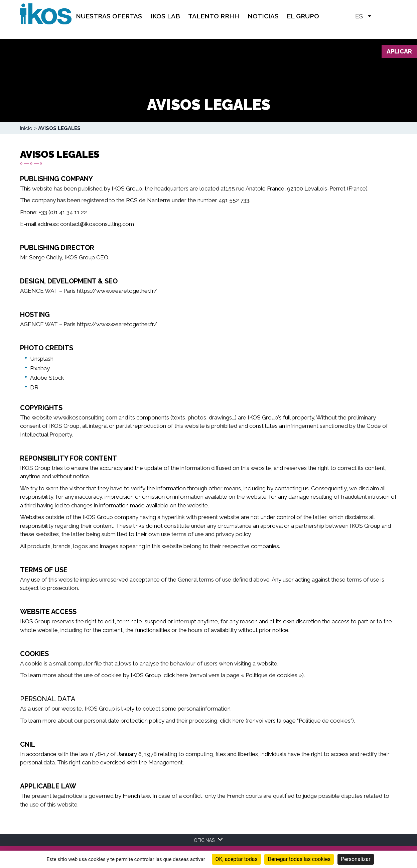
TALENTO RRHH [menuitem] (214, 16)
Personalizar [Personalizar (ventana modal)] (356, 859)
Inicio (26, 128)
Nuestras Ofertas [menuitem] (109, 16)
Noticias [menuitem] (263, 16)
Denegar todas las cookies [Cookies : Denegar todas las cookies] (299, 859)
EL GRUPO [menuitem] (303, 16)
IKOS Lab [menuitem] (165, 16)
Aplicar (399, 51)
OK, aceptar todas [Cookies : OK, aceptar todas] (236, 859)
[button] (380, 16)
